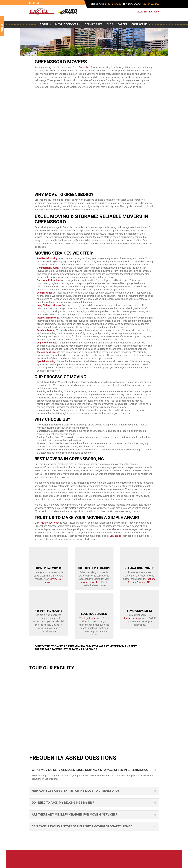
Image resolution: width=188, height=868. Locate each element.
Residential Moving (47, 258)
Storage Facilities (140, 611)
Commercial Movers (48, 568)
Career (122, 18)
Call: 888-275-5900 (148, 9)
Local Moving (44, 293)
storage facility (131, 618)
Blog (110, 18)
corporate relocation (89, 582)
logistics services (93, 618)
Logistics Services (47, 343)
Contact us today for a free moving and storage (69, 646)
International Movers (140, 568)
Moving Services (68, 18)
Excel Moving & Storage (47, 523)
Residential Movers (48, 611)
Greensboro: (141, 4)
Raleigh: (106, 4)
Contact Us (141, 18)
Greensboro (85, 67)
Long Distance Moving (49, 305)
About (45, 18)
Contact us (115, 536)
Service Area (94, 18)
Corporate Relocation (94, 568)
